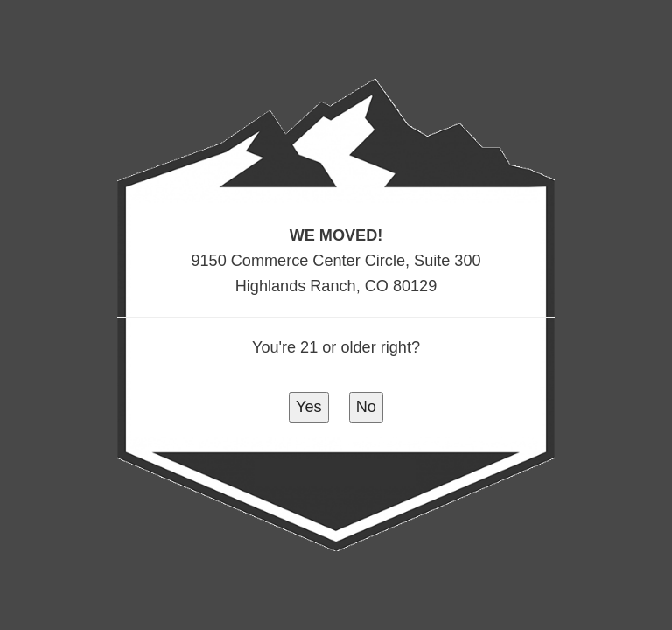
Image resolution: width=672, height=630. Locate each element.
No (366, 407)
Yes (309, 407)
